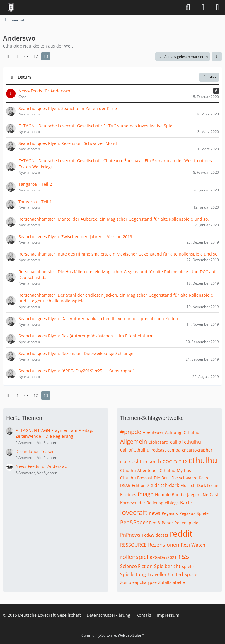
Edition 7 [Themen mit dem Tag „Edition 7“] (140, 485)
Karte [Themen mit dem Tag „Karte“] (186, 503)
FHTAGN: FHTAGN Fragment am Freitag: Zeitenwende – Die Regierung (54, 433)
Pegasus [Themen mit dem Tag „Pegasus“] (170, 513)
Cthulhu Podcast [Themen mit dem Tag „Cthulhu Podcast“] (136, 478)
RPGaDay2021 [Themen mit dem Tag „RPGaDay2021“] (163, 557)
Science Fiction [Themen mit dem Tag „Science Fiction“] (136, 566)
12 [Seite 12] (36, 56)
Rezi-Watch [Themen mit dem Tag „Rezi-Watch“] (193, 545)
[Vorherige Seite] (8, 56)
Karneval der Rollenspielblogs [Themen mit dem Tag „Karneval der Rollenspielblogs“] (149, 503)
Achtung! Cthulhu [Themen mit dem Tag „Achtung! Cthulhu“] (182, 432)
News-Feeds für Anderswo (41, 466)
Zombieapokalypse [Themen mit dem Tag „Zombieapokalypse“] (138, 582)
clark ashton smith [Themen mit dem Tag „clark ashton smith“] (141, 462)
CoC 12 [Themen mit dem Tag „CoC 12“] (180, 462)
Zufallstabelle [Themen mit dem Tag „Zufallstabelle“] (172, 582)
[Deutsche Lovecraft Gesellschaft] (11, 7)
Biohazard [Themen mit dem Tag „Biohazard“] (158, 442)
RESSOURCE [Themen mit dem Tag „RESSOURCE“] (133, 545)
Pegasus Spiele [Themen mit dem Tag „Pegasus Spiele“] (194, 513)
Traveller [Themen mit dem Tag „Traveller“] (157, 574)
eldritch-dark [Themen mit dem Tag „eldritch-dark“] (165, 485)
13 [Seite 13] (46, 56)
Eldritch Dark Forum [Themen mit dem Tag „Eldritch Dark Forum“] (200, 485)
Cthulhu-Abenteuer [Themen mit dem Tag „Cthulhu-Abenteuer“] (139, 470)
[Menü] (217, 7)
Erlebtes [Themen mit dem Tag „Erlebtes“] (128, 495)
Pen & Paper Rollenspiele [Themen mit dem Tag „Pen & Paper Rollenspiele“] (174, 523)
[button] (217, 57)
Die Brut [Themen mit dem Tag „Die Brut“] (162, 478)
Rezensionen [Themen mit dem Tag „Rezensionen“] (164, 545)
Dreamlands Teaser (35, 451)
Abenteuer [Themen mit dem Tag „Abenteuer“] (153, 432)
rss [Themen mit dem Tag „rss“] (184, 556)
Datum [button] (24, 77)
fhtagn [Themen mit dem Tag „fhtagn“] (146, 494)
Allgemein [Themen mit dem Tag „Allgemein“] (134, 441)
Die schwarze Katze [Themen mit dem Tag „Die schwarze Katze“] (190, 478)
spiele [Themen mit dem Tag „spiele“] (188, 566)
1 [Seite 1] (18, 56)
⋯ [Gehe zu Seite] (26, 56)
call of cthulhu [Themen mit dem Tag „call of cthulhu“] (185, 442)
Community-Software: (113, 635)
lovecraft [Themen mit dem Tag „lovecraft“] (134, 512)
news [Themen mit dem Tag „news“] (155, 513)
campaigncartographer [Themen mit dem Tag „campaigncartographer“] (190, 450)
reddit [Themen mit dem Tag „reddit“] (181, 533)
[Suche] (188, 7)
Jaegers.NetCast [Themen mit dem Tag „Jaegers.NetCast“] (203, 495)
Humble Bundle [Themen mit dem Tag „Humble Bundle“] (170, 495)
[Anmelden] (203, 7)
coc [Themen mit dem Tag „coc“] (167, 461)
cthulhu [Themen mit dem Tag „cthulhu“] (203, 460)
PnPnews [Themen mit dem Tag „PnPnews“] (130, 535)
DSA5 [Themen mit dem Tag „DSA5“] (125, 485)
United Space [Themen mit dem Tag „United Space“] (183, 574)
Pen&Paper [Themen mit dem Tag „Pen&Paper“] (134, 522)
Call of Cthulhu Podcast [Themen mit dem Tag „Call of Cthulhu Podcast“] (143, 450)
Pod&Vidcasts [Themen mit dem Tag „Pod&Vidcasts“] (155, 535)
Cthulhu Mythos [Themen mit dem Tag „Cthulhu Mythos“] (175, 470)
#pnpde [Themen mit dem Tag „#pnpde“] (131, 432)
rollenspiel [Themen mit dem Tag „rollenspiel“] (134, 557)
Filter (209, 77)
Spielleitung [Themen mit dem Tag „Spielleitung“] (133, 574)
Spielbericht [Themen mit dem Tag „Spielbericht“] (167, 566)
